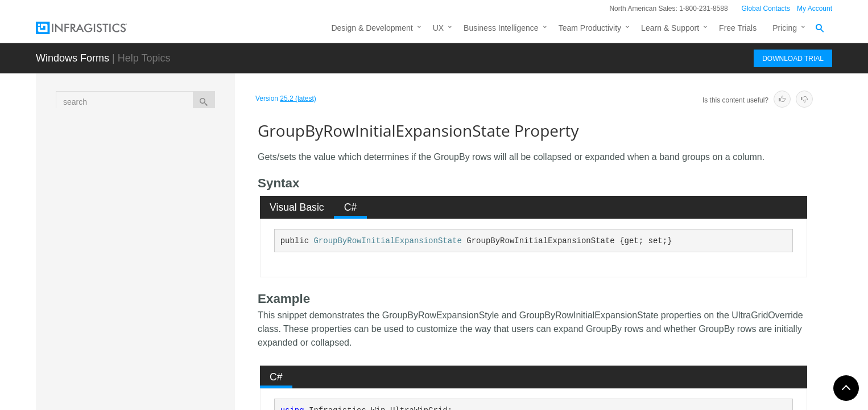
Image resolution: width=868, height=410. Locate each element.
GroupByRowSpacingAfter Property (168, 335)
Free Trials (738, 28)
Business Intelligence (501, 28)
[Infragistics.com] (93, 28)
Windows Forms (73, 58)
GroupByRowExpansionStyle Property (172, 222)
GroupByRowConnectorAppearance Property (175, 159)
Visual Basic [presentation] (297, 207)
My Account (815, 9)
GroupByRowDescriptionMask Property (174, 190)
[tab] (297, 207)
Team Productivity (590, 28)
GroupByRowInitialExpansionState (387, 241)
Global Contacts (766, 9)
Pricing (785, 28)
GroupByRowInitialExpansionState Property (176, 284)
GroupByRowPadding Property (174, 310)
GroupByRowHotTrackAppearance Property (175, 253)
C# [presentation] (351, 207)
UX (438, 28)
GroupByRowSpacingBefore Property (171, 367)
